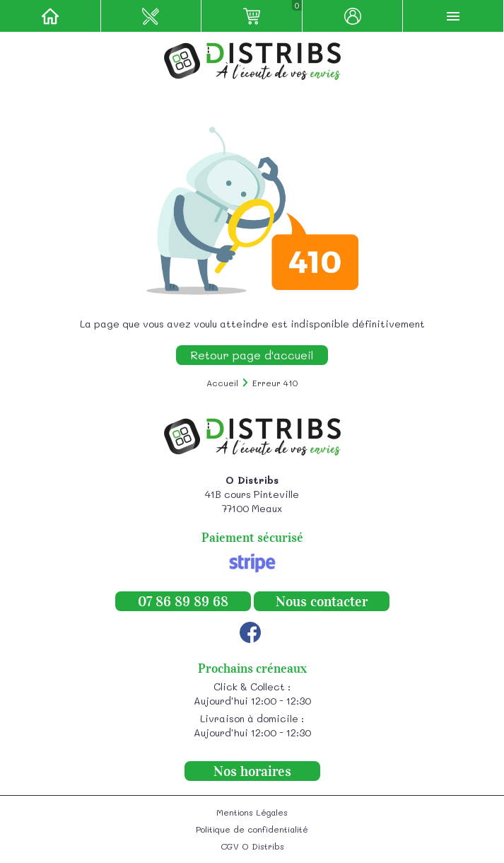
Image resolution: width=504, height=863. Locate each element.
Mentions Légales (252, 812)
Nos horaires (252, 771)
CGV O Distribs (252, 846)
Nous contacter (322, 601)
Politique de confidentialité (252, 829)
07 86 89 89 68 (183, 601)
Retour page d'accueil (252, 355)
